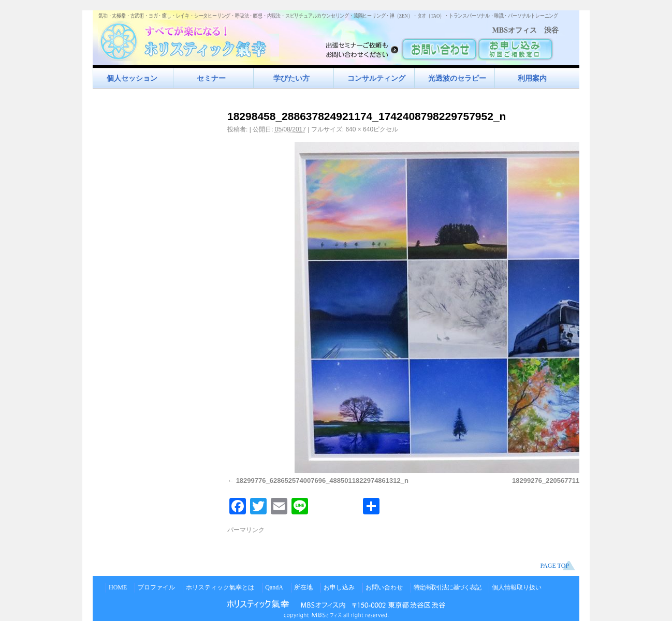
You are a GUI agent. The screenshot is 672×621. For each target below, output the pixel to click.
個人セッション (132, 78)
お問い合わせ (384, 587)
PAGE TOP (555, 566)
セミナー (211, 78)
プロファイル (156, 587)
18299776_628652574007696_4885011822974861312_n (322, 480)
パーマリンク (246, 530)
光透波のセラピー (457, 78)
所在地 (303, 587)
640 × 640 (359, 129)
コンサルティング (376, 78)
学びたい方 (291, 78)
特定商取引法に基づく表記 (447, 587)
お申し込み (339, 587)
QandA (274, 587)
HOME (118, 587)
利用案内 (532, 78)
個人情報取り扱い (517, 587)
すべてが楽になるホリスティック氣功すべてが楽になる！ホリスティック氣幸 (188, 39)
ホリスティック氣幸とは (220, 587)
